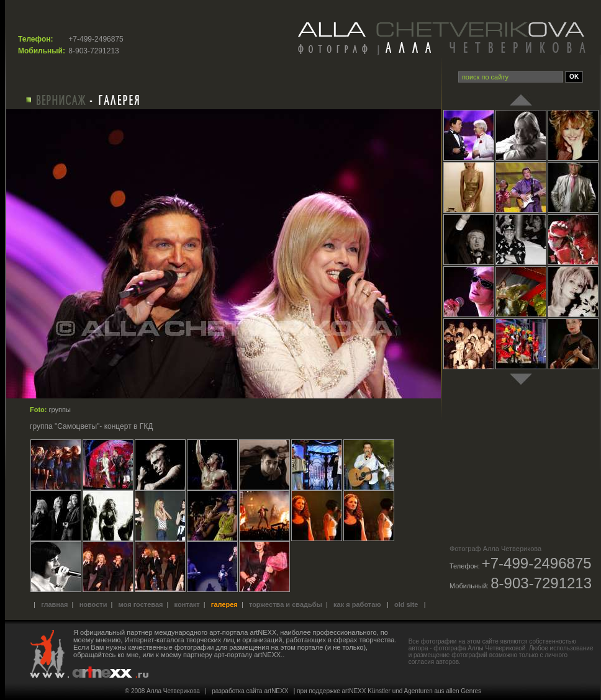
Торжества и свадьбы (286, 604)
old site (406, 604)
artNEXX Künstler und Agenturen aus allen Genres (412, 691)
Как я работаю (357, 604)
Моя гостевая (141, 604)
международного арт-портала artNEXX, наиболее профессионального (266, 632)
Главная (54, 604)
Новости (93, 604)
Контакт (187, 604)
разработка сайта (237, 691)
